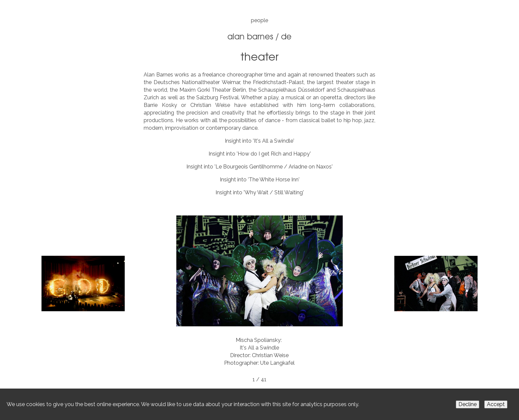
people (259, 20)
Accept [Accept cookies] (496, 404)
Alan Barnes (250, 36)
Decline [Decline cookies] (468, 404)
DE (286, 36)
